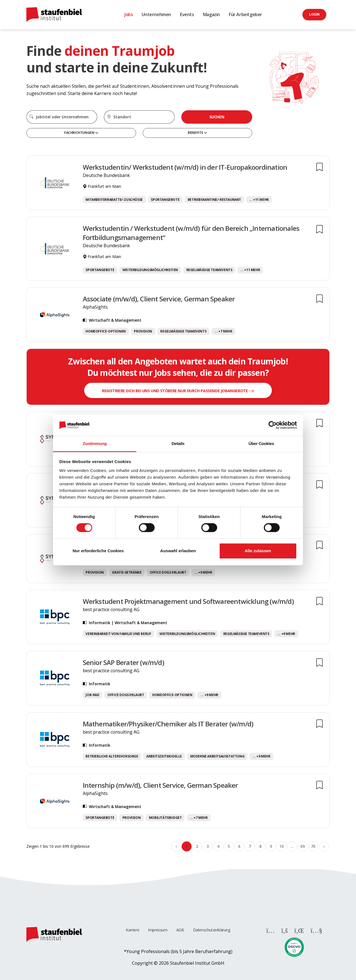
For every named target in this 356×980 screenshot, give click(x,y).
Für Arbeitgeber (245, 14)
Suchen (217, 117)
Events (187, 14)
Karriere (132, 930)
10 (281, 846)
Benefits (196, 133)
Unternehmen (156, 14)
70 (313, 846)
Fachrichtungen (80, 133)
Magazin (211, 14)
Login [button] (314, 14)
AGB (180, 930)
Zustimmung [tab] (95, 443)
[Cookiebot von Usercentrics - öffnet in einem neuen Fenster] (273, 425)
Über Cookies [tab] (261, 443)
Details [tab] (178, 443)
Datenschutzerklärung (212, 930)
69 (303, 846)
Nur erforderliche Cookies (98, 551)
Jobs (129, 14)
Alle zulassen (258, 551)
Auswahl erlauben (178, 551)
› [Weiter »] (324, 846)
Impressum (158, 930)
